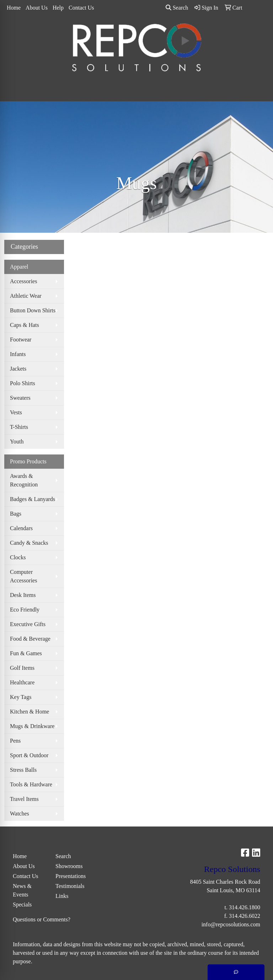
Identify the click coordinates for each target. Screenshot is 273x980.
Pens (15, 741)
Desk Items (23, 595)
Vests (16, 412)
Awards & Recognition (24, 480)
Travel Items (24, 799)
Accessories (23, 281)
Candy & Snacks (29, 543)
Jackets (18, 369)
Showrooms (69, 866)
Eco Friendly (25, 610)
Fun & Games (26, 653)
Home (14, 8)
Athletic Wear (26, 296)
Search (177, 8)
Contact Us (81, 8)
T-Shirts (19, 427)
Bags (16, 514)
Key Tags (21, 697)
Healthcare (22, 682)
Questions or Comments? (42, 919)
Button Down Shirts (33, 310)
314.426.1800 (245, 907)
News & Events (22, 890)
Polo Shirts (23, 383)
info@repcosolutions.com (231, 924)
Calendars (21, 528)
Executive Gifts (28, 624)
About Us (37, 8)
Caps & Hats (25, 325)
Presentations (71, 876)
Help (58, 8)
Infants (18, 354)
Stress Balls (23, 770)
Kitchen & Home (30, 712)
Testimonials (70, 886)
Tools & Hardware (31, 784)
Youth (17, 441)
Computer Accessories (23, 576)
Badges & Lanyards (33, 499)
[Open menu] (259, 91)
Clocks (18, 557)
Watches (20, 814)
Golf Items (22, 668)
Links (62, 896)
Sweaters (20, 398)
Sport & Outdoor (29, 755)
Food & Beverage (30, 639)
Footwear (21, 340)
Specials (22, 904)
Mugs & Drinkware (32, 726)
